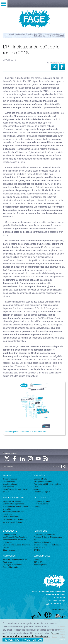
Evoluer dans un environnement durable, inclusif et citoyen (15, 521)
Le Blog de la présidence (13, 565)
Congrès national (10, 535)
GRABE (37, 550)
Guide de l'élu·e (39, 547)
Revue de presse (40, 565)
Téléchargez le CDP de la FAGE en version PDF (26, 432)
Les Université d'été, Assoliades (15, 537)
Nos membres (8, 487)
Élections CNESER (41, 479)
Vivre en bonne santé (11, 517)
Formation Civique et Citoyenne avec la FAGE (48, 538)
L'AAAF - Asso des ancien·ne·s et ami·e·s (16, 490)
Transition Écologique (42, 492)
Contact (36, 559)
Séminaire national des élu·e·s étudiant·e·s (15, 541)
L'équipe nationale (10, 484)
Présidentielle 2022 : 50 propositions (47, 484)
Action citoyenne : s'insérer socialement (13, 513)
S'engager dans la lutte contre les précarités (16, 508)
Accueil (11, 34)
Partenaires (8, 467)
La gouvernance (9, 482)
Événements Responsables (14, 504)
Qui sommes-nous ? (11, 479)
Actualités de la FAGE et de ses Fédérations (15, 561)
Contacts (37, 506)
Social (36, 487)
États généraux (9, 550)
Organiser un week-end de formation (47, 545)
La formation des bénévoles (44, 535)
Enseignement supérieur (43, 482)
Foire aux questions (41, 504)
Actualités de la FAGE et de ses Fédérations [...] (44, 34)
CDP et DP (38, 562)
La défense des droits (42, 501)
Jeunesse (37, 489)
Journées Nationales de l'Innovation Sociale (17, 546)
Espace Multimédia (10, 567)
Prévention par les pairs (12, 501)
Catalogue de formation (42, 542)
